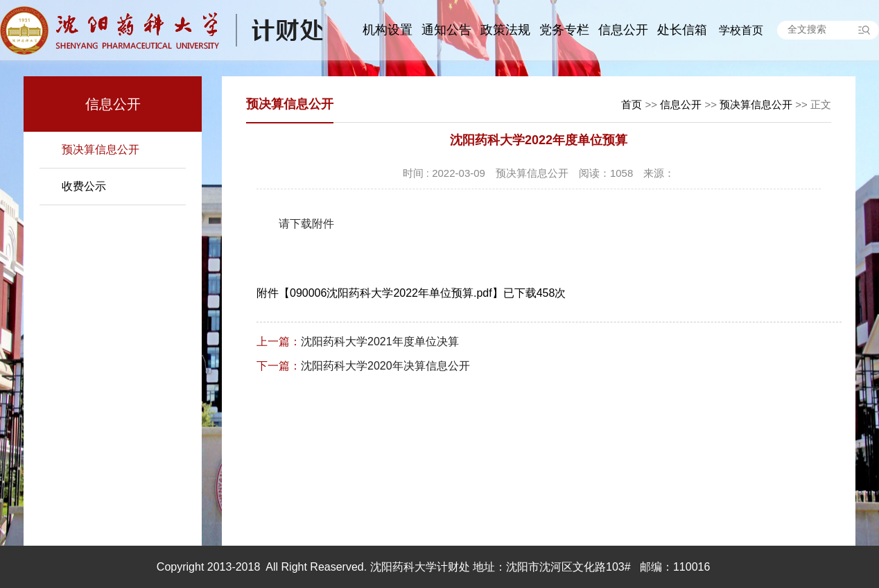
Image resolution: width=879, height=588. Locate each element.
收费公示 (84, 186)
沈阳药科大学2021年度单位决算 (358, 341)
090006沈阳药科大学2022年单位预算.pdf (391, 293)
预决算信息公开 (101, 149)
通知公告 (446, 30)
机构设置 (388, 30)
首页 (632, 104)
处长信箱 (682, 30)
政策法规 (505, 30)
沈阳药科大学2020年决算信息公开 (363, 366)
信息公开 (623, 30)
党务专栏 (564, 30)
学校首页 (741, 30)
